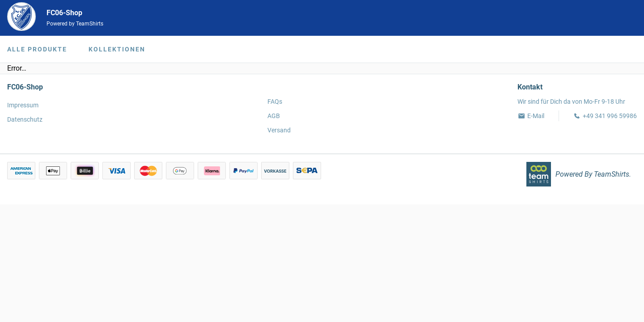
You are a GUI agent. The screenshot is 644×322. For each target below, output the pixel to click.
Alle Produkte (37, 49)
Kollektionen (117, 49)
